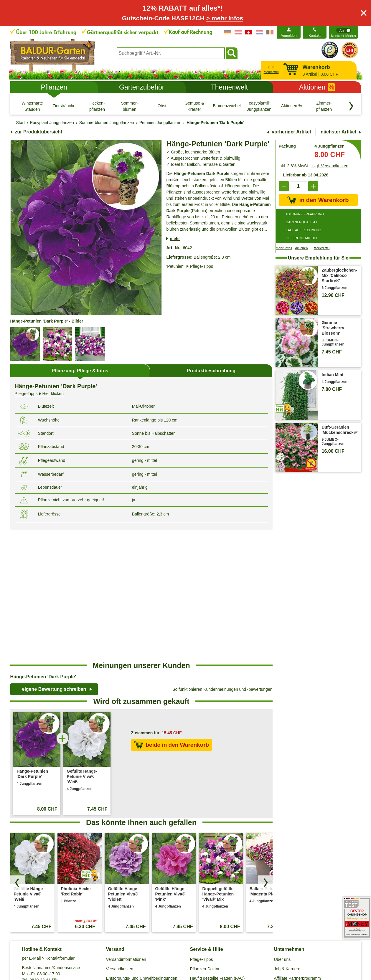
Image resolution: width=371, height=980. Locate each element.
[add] (313, 186)
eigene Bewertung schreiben (54, 558)
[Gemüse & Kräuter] (194, 106)
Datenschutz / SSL (104, 950)
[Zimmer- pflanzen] (324, 106)
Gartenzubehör (142, 87)
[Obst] (162, 106)
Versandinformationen (126, 828)
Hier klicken (39, 394)
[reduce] (284, 186)
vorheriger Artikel (291, 132)
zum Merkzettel (271, 70)
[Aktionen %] (292, 106)
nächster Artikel (338, 132)
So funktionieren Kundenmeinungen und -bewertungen (222, 558)
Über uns (282, 828)
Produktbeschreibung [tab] (211, 371)
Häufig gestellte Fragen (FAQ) (217, 847)
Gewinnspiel (201, 857)
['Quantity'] (299, 186)
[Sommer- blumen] (130, 106)
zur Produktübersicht (39, 132)
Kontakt (315, 36)
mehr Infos (284, 248)
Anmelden (288, 36)
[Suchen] (232, 53)
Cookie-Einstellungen (149, 950)
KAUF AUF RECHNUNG (304, 230)
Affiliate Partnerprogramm (297, 847)
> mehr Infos (225, 18)
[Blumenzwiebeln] (227, 106)
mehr (175, 239)
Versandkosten (120, 838)
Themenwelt (229, 87)
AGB (76, 950)
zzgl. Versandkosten (330, 166)
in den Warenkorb (318, 200)
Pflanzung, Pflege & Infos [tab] (80, 371)
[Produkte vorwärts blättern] (265, 752)
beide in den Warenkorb (172, 614)
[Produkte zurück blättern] (18, 752)
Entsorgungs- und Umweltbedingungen (142, 847)
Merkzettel (322, 248)
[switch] (344, 32)
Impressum (187, 950)
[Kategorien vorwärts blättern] (351, 106)
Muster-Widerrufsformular (274, 950)
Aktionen (317, 87)
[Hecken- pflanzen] (97, 106)
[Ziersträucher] (65, 106)
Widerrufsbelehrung (224, 950)
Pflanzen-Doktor (205, 838)
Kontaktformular (60, 827)
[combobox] (171, 53)
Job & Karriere (287, 838)
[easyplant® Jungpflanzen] (259, 106)
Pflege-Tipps (202, 828)
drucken (302, 248)
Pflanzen (54, 87)
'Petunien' (190, 266)
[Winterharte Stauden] (32, 106)
